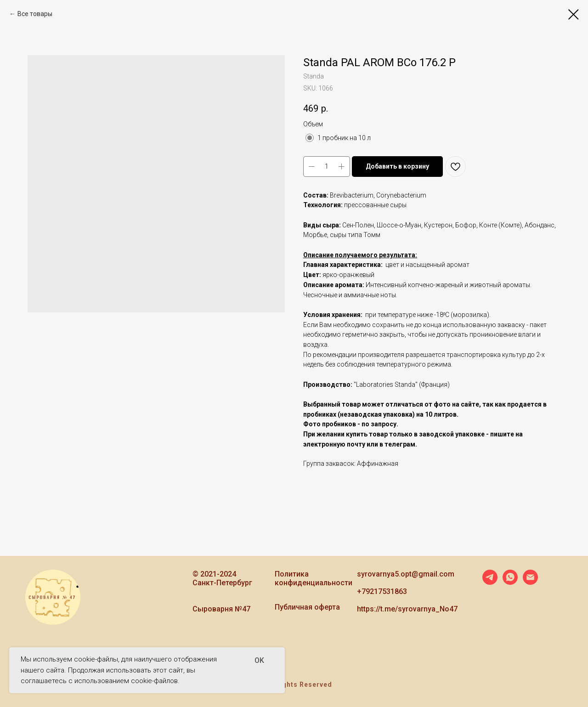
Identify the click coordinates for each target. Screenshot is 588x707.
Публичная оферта (307, 607)
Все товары (35, 14)
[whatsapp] (510, 582)
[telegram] (490, 582)
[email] (530, 582)
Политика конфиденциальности (314, 578)
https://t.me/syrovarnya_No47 (407, 609)
